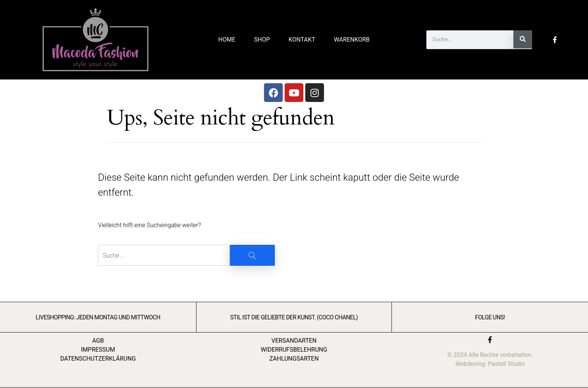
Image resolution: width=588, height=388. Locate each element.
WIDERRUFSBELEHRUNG (294, 350)
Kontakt (302, 40)
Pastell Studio (506, 364)
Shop (262, 40)
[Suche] (523, 39)
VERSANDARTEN (294, 341)
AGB (98, 341)
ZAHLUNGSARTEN (294, 359)
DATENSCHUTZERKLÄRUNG (98, 359)
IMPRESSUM (98, 350)
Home (227, 40)
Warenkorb (352, 40)
